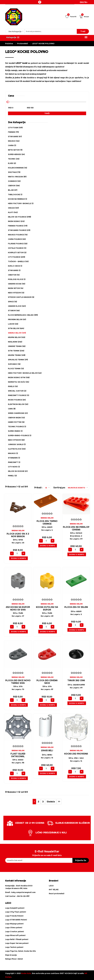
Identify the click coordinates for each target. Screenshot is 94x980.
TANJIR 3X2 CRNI (76, 680)
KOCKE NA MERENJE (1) (17, 199)
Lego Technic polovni (14, 947)
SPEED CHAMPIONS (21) (18, 413)
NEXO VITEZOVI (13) (16, 293)
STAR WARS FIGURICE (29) (19, 230)
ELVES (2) (12, 163)
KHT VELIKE (54, 890)
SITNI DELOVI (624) (16, 328)
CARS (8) (12, 409)
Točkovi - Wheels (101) (18, 261)
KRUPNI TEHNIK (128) (17, 355)
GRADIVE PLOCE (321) (17, 306)
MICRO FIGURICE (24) (17, 400)
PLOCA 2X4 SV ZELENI (76, 607)
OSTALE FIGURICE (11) (17, 248)
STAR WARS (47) (15, 137)
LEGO (51, 886)
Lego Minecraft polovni (15, 935)
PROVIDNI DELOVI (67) (17, 319)
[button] (13, 37)
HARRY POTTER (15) (16, 422)
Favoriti (71, 17)
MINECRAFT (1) (14, 462)
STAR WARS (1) (14, 270)
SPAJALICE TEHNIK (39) (18, 360)
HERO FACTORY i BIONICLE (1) (21, 203)
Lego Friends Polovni (14, 916)
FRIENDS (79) (13, 132)
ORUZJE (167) (13, 208)
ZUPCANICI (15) (14, 364)
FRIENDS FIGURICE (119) (18, 226)
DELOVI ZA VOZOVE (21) (18, 471)
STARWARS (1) (14, 458)
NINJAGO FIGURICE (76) (18, 235)
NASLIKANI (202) (15, 342)
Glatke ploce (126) (17, 449)
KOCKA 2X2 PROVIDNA (76, 754)
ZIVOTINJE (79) (14, 172)
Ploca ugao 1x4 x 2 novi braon (18, 535)
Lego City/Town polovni (16, 912)
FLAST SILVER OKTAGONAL (18, 755)
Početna (9, 43)
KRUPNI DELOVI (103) (17, 337)
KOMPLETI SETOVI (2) (17, 253)
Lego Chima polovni (14, 928)
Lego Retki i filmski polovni (17, 939)
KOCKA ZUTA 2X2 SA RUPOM (47, 608)
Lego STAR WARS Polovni (16, 920)
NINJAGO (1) (13, 453)
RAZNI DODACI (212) (16, 221)
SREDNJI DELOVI (18, 531)
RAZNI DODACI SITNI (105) (19, 377)
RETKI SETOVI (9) (15, 150)
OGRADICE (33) (14, 181)
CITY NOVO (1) (14, 467)
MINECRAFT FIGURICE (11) (18, 395)
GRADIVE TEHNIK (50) (17, 346)
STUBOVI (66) (14, 311)
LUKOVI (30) (13, 324)
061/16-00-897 (84, 4)
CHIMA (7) (12, 145)
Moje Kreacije (11, 955)
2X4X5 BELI (47, 750)
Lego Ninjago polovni (14, 924)
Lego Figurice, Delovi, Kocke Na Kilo (20, 951)
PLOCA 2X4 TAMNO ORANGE (47, 522)
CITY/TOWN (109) (15, 128)
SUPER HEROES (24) (16, 154)
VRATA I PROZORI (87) (17, 177)
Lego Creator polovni (15, 932)
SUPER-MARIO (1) (15, 431)
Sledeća (51, 802)
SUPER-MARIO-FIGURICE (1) (20, 435)
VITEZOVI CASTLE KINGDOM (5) (21, 297)
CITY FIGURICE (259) (16, 257)
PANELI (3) (12, 476)
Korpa (84, 17)
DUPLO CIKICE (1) (15, 266)
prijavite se (81, 860)
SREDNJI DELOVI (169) (17, 333)
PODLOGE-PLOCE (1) (17, 279)
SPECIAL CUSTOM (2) (17, 391)
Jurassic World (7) (17, 444)
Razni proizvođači (57, 894)
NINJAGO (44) (14, 141)
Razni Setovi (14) (16, 288)
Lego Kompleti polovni (15, 908)
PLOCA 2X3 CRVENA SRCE (47, 682)
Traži (47, 113)
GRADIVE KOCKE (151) (17, 284)
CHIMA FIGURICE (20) (17, 239)
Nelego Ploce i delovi (14, 959)
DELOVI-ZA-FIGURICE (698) (19, 217)
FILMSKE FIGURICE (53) (18, 244)
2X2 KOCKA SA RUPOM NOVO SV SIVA (18, 608)
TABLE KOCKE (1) (15, 195)
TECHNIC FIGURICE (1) (17, 427)
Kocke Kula (26, 973)
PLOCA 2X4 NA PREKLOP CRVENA (76, 528)
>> (59, 802)
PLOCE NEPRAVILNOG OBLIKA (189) (23, 315)
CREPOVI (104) (14, 186)
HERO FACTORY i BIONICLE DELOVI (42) (25, 373)
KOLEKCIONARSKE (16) (17, 168)
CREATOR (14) (14, 275)
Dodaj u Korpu (18, 558)
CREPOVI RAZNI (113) (16, 418)
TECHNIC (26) (14, 159)
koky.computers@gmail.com (23, 892)
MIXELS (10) (13, 386)
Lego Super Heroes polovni (17, 943)
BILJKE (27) (13, 190)
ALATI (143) (13, 212)
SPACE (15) (12, 302)
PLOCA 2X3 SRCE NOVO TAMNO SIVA (18, 682)
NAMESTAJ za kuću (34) (18, 382)
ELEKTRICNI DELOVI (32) (18, 404)
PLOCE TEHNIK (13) (16, 369)
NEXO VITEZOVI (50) (16, 440)
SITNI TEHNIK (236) (16, 351)
